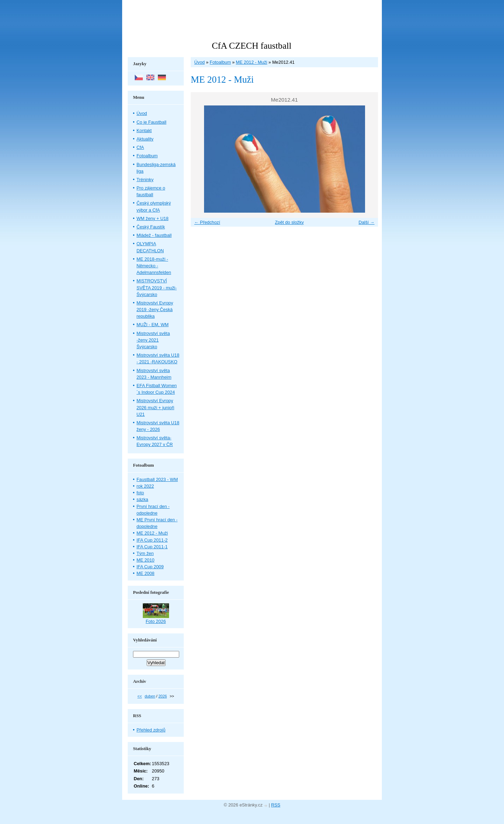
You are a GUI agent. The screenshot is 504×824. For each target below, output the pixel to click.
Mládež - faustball (154, 235)
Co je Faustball (151, 122)
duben (150, 696)
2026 (163, 696)
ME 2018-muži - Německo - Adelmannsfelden (154, 266)
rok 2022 (145, 486)
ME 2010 (145, 560)
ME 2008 (145, 573)
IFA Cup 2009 (150, 567)
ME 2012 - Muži (252, 62)
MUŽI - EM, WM (153, 325)
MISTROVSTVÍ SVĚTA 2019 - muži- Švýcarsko (157, 287)
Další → (366, 222)
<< (140, 696)
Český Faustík (151, 227)
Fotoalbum (220, 62)
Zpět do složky (289, 222)
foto (140, 493)
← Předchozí (207, 222)
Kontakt (144, 131)
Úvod (199, 62)
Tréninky (145, 180)
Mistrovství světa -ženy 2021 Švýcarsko (153, 340)
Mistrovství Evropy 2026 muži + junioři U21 (155, 407)
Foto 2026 (156, 621)
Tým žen (145, 553)
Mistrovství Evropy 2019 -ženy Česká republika (155, 310)
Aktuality (145, 139)
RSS (276, 805)
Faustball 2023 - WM (157, 479)
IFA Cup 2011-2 (152, 540)
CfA (140, 147)
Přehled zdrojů (151, 730)
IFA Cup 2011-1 (152, 547)
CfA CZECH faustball (251, 46)
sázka (142, 499)
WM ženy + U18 (152, 218)
